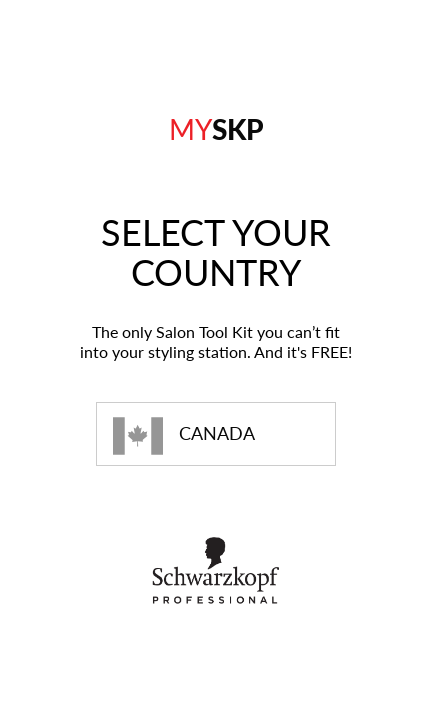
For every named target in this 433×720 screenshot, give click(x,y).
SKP (216, 129)
